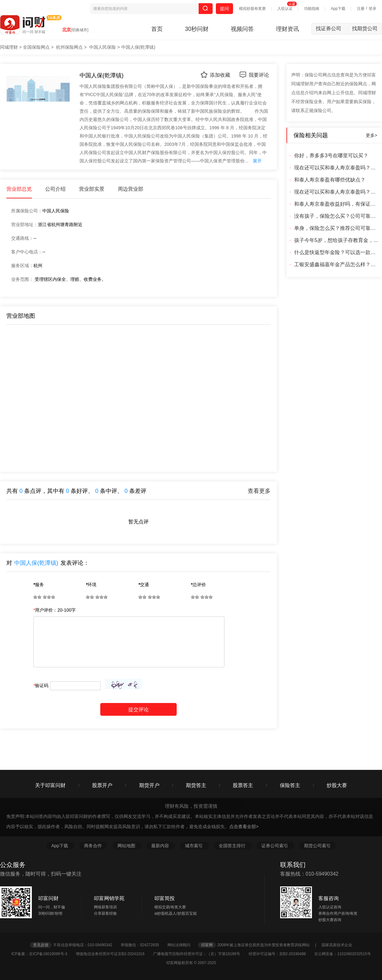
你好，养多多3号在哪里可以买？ (331, 156)
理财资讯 (287, 29)
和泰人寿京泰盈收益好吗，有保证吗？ (337, 204)
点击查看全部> (244, 827)
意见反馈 (41, 945)
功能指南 (312, 9)
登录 (372, 9)
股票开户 (102, 785)
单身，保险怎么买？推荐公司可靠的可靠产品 (337, 228)
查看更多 (259, 491)
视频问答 (242, 29)
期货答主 (196, 785)
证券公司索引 (275, 846)
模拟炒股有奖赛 (252, 9)
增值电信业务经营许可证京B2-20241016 (114, 954)
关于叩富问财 (50, 785)
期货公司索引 (317, 846)
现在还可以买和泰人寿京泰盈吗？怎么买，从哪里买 (337, 168)
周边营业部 (131, 189)
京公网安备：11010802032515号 (342, 954)
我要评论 (254, 75)
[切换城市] (80, 30)
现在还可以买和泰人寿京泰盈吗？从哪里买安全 (337, 192)
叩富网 (207, 945)
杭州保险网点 (69, 47)
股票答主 (243, 785)
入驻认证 (285, 9)
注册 (361, 9)
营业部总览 (19, 189)
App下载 (338, 9)
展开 (257, 161)
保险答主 (290, 785)
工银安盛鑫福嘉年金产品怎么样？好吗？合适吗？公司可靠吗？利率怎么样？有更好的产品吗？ (337, 264)
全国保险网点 (36, 47)
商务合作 (93, 846)
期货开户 (149, 785)
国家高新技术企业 (337, 945)
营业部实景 (92, 189)
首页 (157, 29)
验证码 (41, 685)
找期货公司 (365, 28)
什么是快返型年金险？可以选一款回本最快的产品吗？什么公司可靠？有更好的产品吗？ (337, 252)
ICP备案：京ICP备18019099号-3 (43, 954)
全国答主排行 (233, 846)
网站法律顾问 (182, 945)
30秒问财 (197, 29)
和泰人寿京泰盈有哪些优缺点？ (330, 180)
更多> (371, 135)
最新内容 (161, 846)
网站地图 (127, 846)
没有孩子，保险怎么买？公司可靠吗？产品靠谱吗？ (337, 216)
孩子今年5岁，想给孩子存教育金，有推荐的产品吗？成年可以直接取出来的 (337, 240)
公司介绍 (55, 189)
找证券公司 (332, 28)
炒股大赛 (337, 785)
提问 (224, 9)
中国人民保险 (103, 47)
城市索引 (195, 846)
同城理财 (9, 47)
